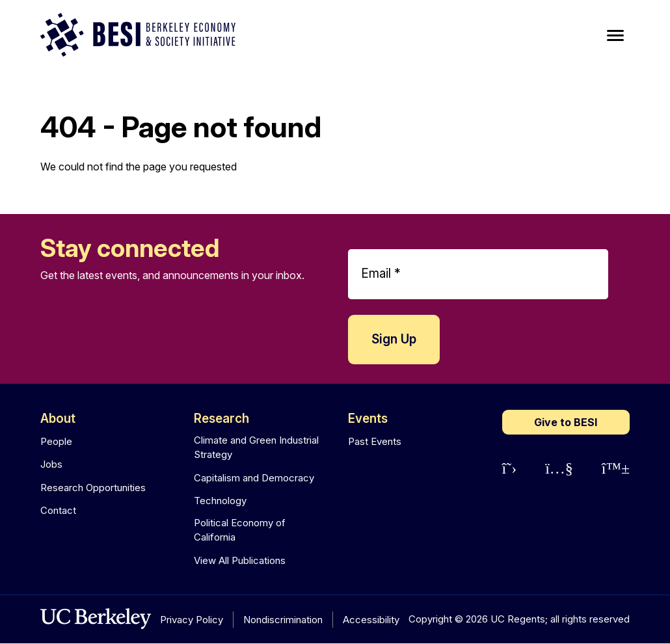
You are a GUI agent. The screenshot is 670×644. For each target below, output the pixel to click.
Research (221, 419)
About (58, 419)
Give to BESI (566, 422)
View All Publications (240, 560)
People (56, 441)
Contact (58, 510)
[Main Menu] (615, 36)
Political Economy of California (240, 530)
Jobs (51, 464)
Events (368, 419)
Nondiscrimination (283, 620)
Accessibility (371, 620)
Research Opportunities (93, 488)
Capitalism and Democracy (254, 478)
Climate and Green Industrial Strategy (256, 448)
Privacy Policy (192, 620)
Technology (220, 501)
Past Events (375, 441)
